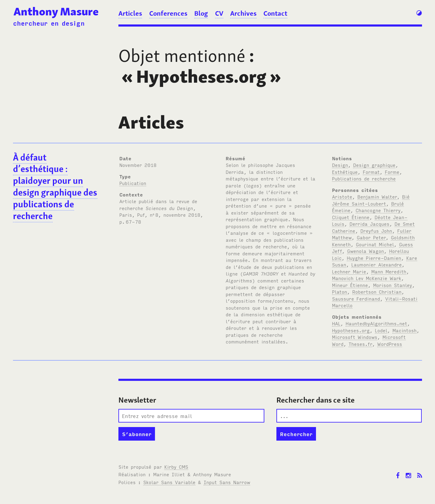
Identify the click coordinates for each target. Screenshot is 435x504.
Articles (130, 13)
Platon (340, 292)
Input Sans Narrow (227, 482)
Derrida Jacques (369, 224)
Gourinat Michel (375, 244)
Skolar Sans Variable (169, 482)
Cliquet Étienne (351, 217)
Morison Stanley (393, 285)
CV (219, 13)
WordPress (390, 344)
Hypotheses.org (351, 330)
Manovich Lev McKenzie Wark (367, 278)
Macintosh (404, 330)
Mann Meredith (389, 271)
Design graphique (374, 165)
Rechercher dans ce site (316, 400)
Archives (243, 13)
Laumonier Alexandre (377, 264)
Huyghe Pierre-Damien (374, 258)
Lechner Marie (349, 271)
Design (340, 165)
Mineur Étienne (350, 285)
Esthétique (345, 172)
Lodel (381, 330)
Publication (133, 183)
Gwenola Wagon (366, 251)
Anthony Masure (56, 11)
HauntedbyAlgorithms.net (376, 323)
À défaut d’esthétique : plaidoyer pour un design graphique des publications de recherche (55, 187)
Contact (275, 13)
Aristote (342, 196)
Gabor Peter (371, 237)
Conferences (168, 13)
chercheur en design (49, 23)
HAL (336, 323)
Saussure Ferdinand (356, 298)
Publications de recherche (364, 178)
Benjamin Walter (377, 196)
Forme (392, 172)
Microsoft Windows (355, 337)
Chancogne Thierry (378, 210)
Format (371, 172)
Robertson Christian (377, 292)
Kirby (176, 467)
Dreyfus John (376, 231)
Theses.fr (360, 344)
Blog (201, 13)
